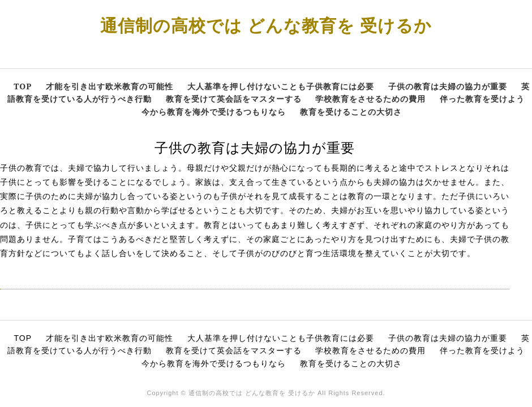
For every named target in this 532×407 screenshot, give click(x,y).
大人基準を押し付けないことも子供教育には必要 (281, 86)
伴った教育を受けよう (482, 99)
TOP (23, 86)
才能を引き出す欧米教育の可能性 (110, 86)
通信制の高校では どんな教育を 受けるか (266, 25)
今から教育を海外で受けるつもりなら (214, 112)
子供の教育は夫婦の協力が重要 (448, 86)
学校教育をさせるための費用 (370, 99)
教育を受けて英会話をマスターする (234, 99)
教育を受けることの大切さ (351, 112)
